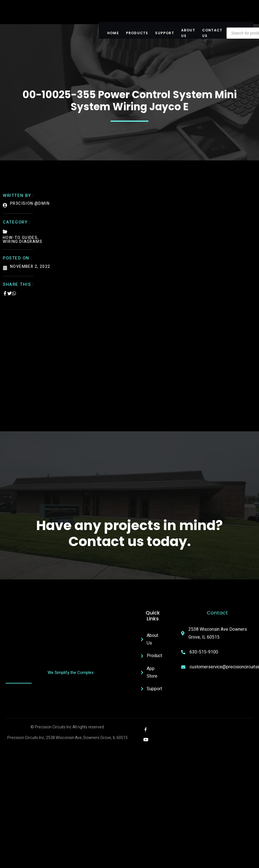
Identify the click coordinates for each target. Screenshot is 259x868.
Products (137, 33)
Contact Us (212, 33)
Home (113, 33)
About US (188, 33)
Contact (217, 613)
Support (165, 33)
